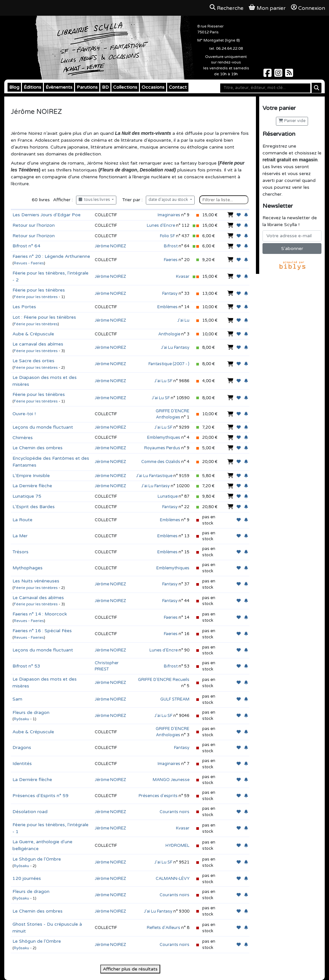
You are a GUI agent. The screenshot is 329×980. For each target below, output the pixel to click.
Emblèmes (167, 307)
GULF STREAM (175, 699)
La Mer (20, 536)
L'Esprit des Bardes (34, 507)
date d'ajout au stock (169, 200)
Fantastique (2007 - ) (169, 364)
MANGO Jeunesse (171, 780)
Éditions (32, 87)
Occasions (153, 87)
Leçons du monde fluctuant (43, 427)
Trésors (20, 552)
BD (105, 87)
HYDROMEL (177, 846)
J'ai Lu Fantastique (154, 476)
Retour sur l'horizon (34, 225)
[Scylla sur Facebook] (268, 75)
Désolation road (30, 812)
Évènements (59, 87)
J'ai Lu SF (163, 381)
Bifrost (171, 246)
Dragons (22, 748)
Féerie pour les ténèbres (39, 290)
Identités (22, 764)
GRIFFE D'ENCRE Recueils (164, 680)
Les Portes (24, 307)
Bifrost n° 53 (26, 666)
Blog (14, 87)
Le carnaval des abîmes (38, 344)
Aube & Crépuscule (33, 334)
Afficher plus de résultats (130, 969)
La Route (22, 520)
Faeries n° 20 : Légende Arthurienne (51, 256)
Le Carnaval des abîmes (38, 598)
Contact (178, 87)
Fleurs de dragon (31, 713)
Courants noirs (174, 812)
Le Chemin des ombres (38, 448)
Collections (125, 87)
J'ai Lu (183, 320)
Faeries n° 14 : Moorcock (40, 614)
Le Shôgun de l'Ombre (37, 859)
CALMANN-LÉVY (173, 879)
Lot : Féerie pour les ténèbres (44, 317)
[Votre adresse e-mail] (292, 236)
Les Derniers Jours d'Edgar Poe (47, 215)
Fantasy (170, 294)
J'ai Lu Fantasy (175, 347)
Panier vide (292, 121)
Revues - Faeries (29, 263)
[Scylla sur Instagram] (279, 75)
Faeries (171, 260)
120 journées (27, 878)
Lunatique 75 (27, 496)
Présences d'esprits (158, 796)
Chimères (23, 438)
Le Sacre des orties (33, 361)
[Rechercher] (317, 88)
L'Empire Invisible (31, 476)
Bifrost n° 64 (26, 246)
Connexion (308, 8)
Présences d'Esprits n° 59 (40, 796)
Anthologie (169, 334)
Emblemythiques (164, 437)
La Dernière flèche (32, 486)
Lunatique (168, 496)
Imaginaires (169, 215)
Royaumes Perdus (162, 448)
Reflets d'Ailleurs (164, 928)
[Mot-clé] (265, 88)
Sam (17, 699)
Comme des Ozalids (161, 462)
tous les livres (95, 200)
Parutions (87, 87)
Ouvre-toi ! (24, 414)
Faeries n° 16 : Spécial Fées (42, 631)
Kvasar (183, 276)
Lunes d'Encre (161, 225)
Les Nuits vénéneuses (36, 581)
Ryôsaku (21, 719)
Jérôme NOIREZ (110, 246)
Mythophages (28, 568)
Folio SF (167, 236)
